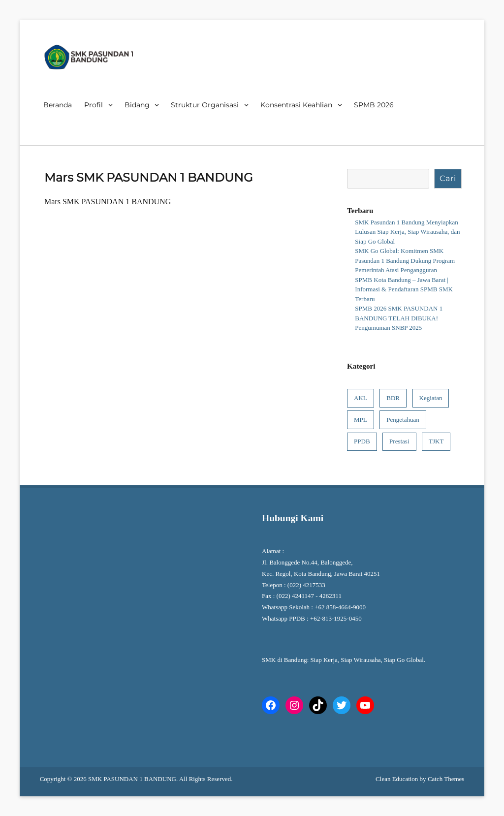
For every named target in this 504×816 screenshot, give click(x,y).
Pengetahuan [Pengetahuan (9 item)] (403, 420)
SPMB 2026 (374, 105)
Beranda (58, 105)
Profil (94, 105)
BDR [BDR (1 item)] (393, 398)
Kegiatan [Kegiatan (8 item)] (431, 398)
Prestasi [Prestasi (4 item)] (399, 441)
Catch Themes (446, 779)
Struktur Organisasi (205, 105)
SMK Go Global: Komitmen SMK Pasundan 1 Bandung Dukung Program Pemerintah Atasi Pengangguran (405, 260)
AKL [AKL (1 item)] (361, 398)
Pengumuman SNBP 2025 (388, 328)
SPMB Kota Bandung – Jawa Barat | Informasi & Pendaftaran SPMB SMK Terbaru (404, 289)
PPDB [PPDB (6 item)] (362, 441)
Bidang (137, 105)
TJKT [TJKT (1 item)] (436, 441)
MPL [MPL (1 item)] (361, 420)
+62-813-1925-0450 (337, 618)
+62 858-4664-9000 (340, 607)
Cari (448, 178)
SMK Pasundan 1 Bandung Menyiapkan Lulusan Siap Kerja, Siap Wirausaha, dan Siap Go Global (407, 232)
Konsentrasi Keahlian (296, 105)
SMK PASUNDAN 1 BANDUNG (132, 779)
